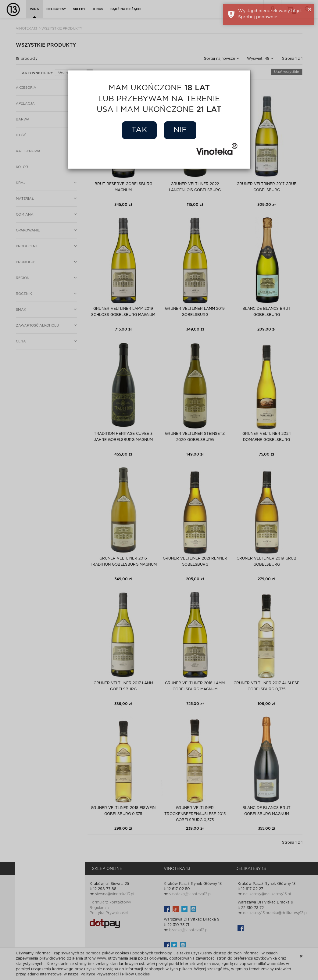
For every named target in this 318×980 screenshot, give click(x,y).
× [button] (310, 9)
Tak (139, 130)
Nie (180, 130)
